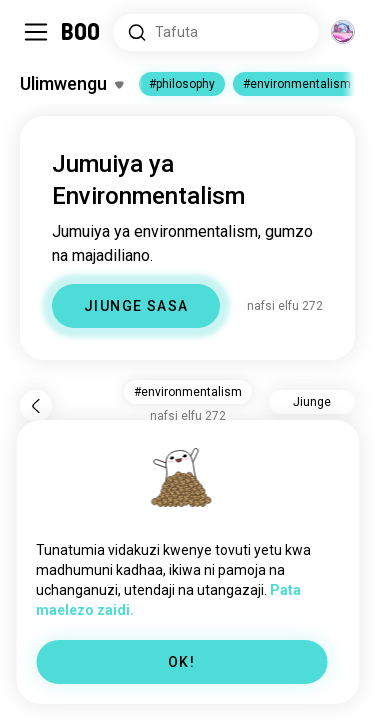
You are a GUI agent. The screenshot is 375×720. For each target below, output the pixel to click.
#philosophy (182, 84)
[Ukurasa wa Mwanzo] (81, 32)
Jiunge (312, 402)
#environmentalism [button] (188, 392)
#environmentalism (297, 84)
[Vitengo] (343, 32)
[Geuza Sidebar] (36, 32)
